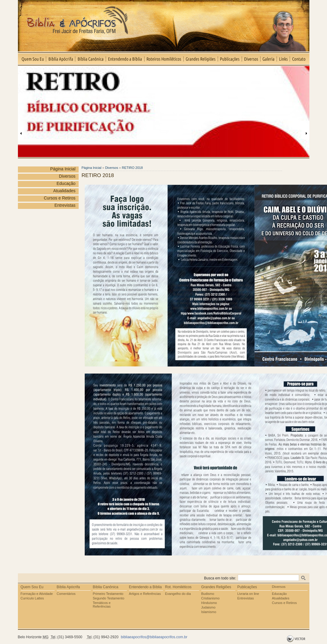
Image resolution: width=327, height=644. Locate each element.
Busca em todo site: (220, 578)
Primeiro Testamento (108, 594)
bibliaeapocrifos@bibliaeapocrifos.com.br (154, 637)
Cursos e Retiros (60, 198)
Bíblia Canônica (91, 59)
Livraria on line (248, 594)
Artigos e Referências (145, 594)
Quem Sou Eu (32, 59)
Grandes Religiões (201, 59)
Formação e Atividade (37, 594)
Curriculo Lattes (32, 598)
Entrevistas (65, 205)
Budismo (208, 594)
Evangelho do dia (178, 594)
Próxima (306, 133)
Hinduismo (209, 603)
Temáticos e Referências (102, 605)
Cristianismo (211, 598)
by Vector (297, 639)
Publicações (230, 59)
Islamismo (209, 612)
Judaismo (208, 607)
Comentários (66, 594)
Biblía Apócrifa (61, 59)
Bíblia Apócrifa (68, 587)
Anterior (21, 133)
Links (283, 59)
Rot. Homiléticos (178, 587)
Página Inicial (63, 169)
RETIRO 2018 (132, 168)
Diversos (251, 59)
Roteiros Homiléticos (164, 59)
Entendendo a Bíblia (125, 59)
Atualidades (64, 191)
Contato (300, 59)
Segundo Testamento (109, 598)
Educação (66, 183)
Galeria (269, 59)
